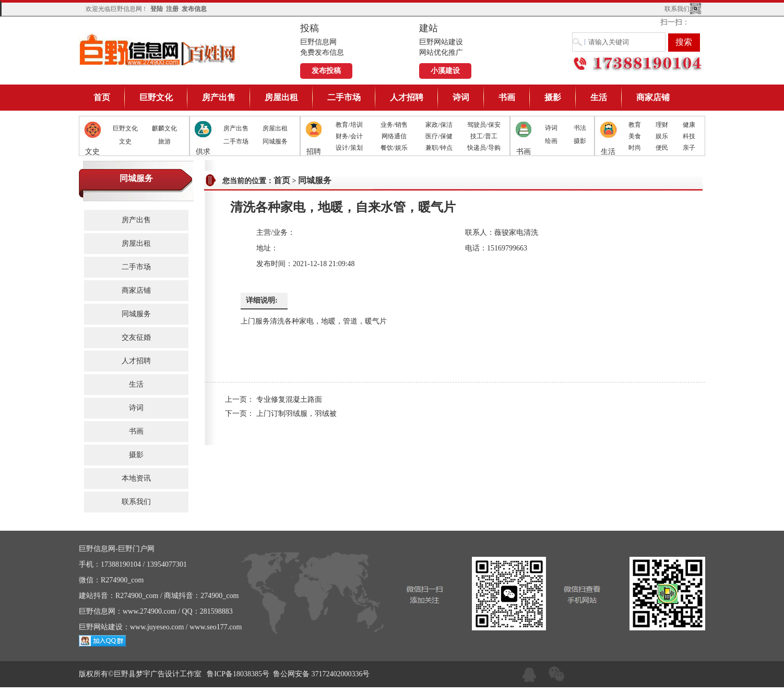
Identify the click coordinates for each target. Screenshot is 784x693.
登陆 (157, 9)
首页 (102, 97)
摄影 (553, 97)
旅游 (164, 141)
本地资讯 (136, 478)
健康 (689, 125)
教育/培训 (349, 125)
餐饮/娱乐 (394, 148)
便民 (662, 148)
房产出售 (219, 97)
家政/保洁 (439, 125)
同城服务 (275, 141)
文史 (125, 141)
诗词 (461, 97)
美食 (635, 136)
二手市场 (344, 97)
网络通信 (394, 136)
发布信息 (194, 9)
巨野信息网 (158, 49)
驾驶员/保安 (484, 125)
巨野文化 (156, 97)
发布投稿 (326, 71)
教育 (635, 125)
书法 (580, 128)
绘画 (551, 141)
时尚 (635, 148)
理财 (662, 125)
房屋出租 (281, 97)
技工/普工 (484, 136)
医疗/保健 (439, 136)
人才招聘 (407, 97)
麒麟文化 (164, 128)
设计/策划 (349, 148)
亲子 (689, 148)
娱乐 (662, 136)
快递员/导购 (484, 148)
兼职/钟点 (439, 148)
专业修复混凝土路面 (289, 399)
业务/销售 (394, 125)
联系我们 (677, 9)
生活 (599, 97)
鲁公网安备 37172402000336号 (322, 674)
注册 (172, 9)
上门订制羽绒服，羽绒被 (296, 414)
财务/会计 (349, 136)
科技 (689, 136)
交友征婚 (136, 337)
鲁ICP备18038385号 (238, 674)
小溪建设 (445, 71)
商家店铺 (653, 97)
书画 (507, 97)
